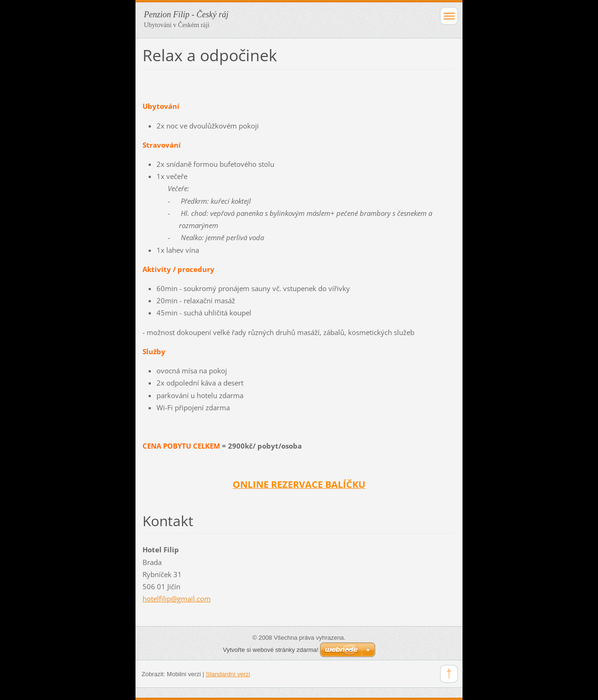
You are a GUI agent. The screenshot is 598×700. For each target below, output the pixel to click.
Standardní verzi (228, 674)
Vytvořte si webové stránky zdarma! (271, 650)
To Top (449, 674)
